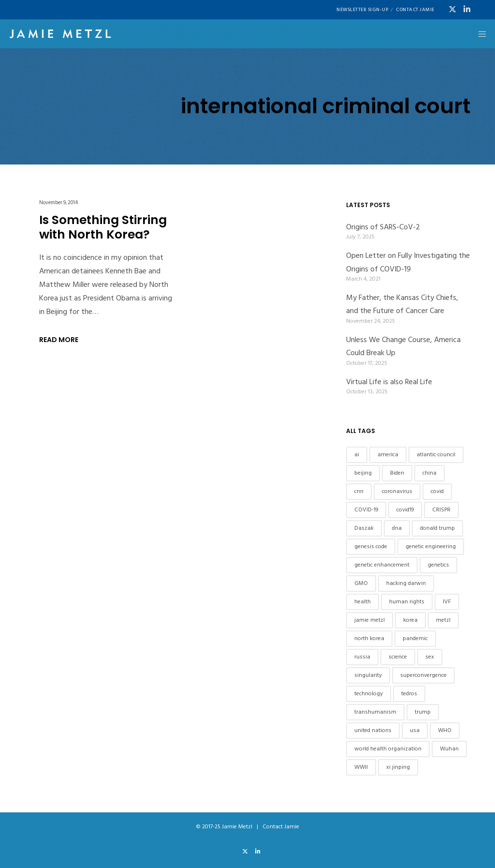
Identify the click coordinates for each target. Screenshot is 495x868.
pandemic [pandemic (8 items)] (415, 638)
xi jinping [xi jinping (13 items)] (398, 767)
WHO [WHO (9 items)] (445, 730)
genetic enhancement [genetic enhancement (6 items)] (382, 565)
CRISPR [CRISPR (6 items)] (441, 510)
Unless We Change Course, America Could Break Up (403, 346)
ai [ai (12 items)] (357, 455)
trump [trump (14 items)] (423, 712)
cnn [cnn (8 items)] (359, 491)
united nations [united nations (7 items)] (373, 730)
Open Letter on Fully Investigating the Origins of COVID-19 (408, 262)
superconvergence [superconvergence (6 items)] (423, 675)
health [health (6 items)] (363, 602)
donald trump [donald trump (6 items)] (437, 528)
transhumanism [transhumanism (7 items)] (375, 712)
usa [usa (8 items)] (415, 730)
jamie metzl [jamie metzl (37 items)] (370, 620)
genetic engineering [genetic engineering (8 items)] (431, 546)
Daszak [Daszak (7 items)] (364, 528)
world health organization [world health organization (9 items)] (388, 749)
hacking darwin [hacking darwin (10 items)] (406, 583)
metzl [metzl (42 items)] (443, 620)
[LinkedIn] (467, 9)
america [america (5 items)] (388, 455)
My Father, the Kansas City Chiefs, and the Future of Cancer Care (402, 304)
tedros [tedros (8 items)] (409, 694)
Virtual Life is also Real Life (389, 382)
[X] (452, 9)
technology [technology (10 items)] (369, 694)
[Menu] (479, 34)
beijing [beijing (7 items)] (363, 473)
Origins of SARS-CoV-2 (383, 227)
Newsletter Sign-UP (362, 10)
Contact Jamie (415, 10)
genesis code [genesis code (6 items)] (371, 546)
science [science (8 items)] (398, 657)
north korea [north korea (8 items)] (369, 638)
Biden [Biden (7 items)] (397, 473)
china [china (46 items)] (429, 473)
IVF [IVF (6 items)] (447, 602)
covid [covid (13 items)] (437, 491)
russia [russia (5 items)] (362, 657)
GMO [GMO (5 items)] (361, 583)
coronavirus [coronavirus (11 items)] (397, 491)
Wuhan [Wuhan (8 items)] (449, 749)
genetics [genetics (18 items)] (438, 565)
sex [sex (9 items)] (430, 657)
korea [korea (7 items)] (410, 620)
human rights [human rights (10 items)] (407, 602)
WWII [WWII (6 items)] (361, 767)
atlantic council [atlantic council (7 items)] (436, 455)
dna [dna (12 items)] (397, 528)
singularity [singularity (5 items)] (368, 675)
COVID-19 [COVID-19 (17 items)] (366, 510)
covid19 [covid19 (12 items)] (405, 510)
